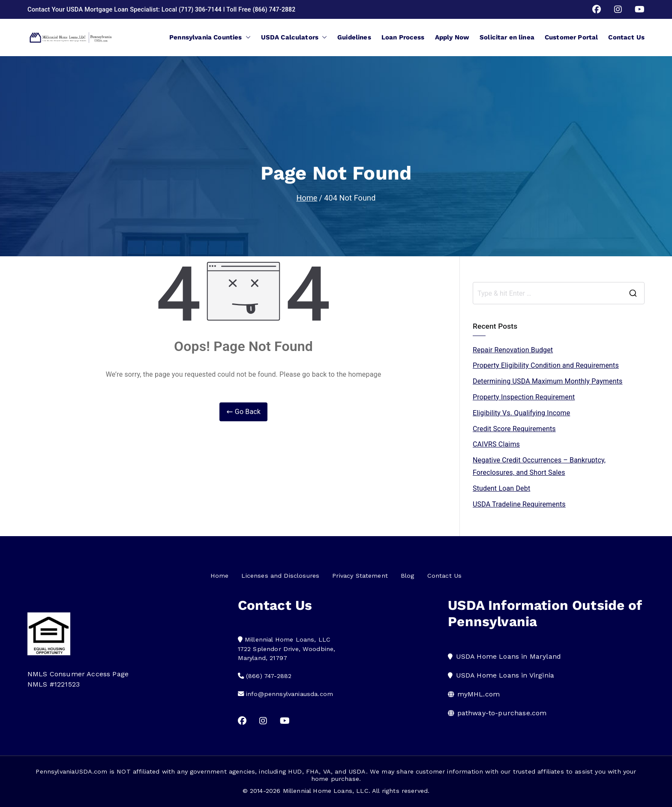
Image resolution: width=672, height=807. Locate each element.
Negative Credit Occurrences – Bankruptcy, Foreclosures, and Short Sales (539, 466)
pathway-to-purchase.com (502, 713)
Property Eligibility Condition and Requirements (546, 365)
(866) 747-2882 (277, 9)
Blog (408, 576)
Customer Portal (571, 37)
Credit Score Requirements (514, 429)
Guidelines (354, 37)
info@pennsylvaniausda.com (289, 694)
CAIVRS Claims (496, 444)
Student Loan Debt (501, 488)
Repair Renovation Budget (513, 350)
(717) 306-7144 (201, 9)
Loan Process (403, 37)
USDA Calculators (294, 37)
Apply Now (452, 37)
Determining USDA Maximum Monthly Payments (548, 381)
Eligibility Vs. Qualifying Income (521, 413)
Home (220, 576)
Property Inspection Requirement (524, 397)
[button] (246, 37)
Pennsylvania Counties (210, 37)
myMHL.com (478, 694)
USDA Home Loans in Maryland (508, 656)
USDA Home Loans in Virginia (505, 675)
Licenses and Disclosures (280, 576)
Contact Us (626, 37)
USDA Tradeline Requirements (519, 504)
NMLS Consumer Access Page (78, 674)
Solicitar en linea (507, 37)
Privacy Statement (360, 576)
